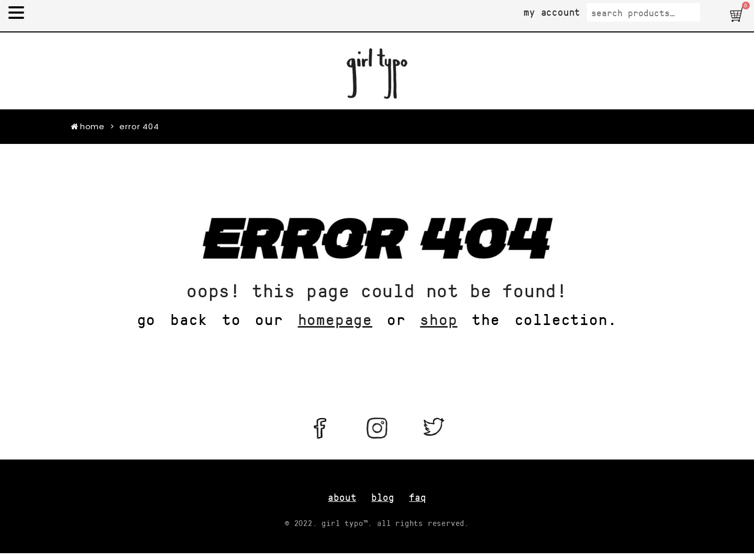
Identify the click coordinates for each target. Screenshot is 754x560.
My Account (552, 12)
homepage (335, 319)
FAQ (417, 497)
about (342, 497)
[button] (738, 14)
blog (382, 497)
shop (439, 319)
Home (88, 126)
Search (715, 13)
